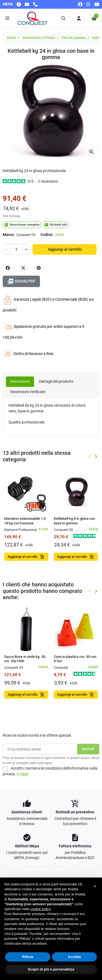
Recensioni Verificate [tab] (28, 392)
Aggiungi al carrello (65, 249)
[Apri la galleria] (92, 152)
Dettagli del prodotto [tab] (56, 381)
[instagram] (88, 4)
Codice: (47, 235)
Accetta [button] (74, 957)
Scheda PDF (21, 281)
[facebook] (80, 4)
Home (12, 38)
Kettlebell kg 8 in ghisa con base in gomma (74, 521)
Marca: (9, 235)
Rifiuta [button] (28, 957)
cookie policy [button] (40, 909)
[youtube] (97, 4)
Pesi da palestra (74, 38)
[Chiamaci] (35, 4)
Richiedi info (56, 225)
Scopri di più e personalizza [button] (51, 969)
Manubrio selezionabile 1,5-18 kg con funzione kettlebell (25, 523)
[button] (64, 18)
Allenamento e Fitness (39, 38)
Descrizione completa (22, 225)
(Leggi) (23, 774)
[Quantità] (16, 249)
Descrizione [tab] (20, 381)
